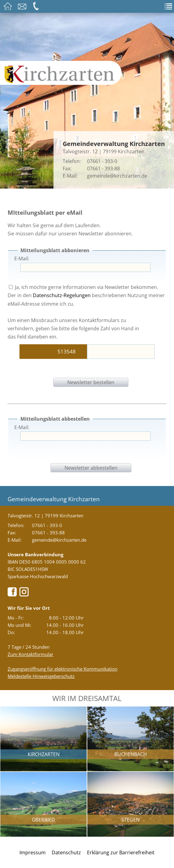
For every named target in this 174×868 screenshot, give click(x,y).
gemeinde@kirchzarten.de (117, 176)
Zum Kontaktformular (30, 654)
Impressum (33, 852)
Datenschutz (66, 852)
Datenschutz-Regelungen (62, 295)
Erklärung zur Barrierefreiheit (121, 852)
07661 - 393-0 (102, 161)
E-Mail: (22, 259)
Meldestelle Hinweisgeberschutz (41, 676)
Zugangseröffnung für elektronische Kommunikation (63, 669)
